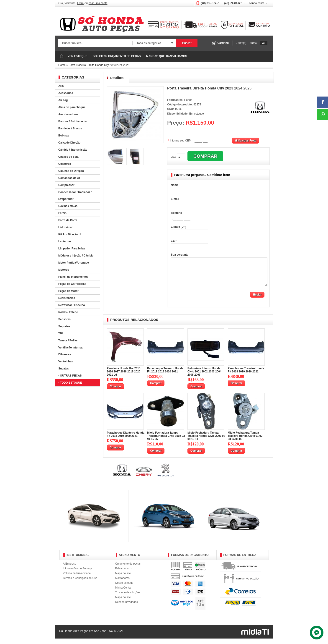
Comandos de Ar (69, 178)
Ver (264, 43)
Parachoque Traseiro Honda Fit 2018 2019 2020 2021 (165, 375)
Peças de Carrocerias (72, 284)
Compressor (66, 185)
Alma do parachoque (72, 107)
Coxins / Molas (68, 206)
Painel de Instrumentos (73, 277)
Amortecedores (68, 114)
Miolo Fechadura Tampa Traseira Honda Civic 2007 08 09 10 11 (206, 441)
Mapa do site (123, 579)
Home (62, 65)
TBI (60, 333)
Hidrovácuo (66, 227)
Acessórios (66, 93)
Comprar (115, 392)
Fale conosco (123, 574)
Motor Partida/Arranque (74, 263)
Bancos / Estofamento (73, 121)
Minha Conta (123, 593)
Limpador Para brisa (72, 249)
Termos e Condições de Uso (80, 584)
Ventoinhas (66, 361)
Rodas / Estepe (68, 312)
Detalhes (117, 78)
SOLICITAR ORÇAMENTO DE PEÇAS (117, 56)
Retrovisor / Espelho (72, 305)
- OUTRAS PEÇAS (70, 376)
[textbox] (95, 43)
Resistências (67, 298)
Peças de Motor (68, 291)
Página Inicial (61, 56)
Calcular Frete (245, 141)
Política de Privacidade (77, 579)
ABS (61, 86)
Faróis (62, 213)
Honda (188, 100)
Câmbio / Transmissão (73, 150)
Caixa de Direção (69, 143)
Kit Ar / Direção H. (70, 234)
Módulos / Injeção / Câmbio (76, 256)
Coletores (65, 164)
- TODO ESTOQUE (70, 383)
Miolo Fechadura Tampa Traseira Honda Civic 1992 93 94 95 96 (166, 441)
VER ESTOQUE (77, 56)
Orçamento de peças (128, 569)
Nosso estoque (124, 588)
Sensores (64, 319)
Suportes (64, 326)
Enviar (257, 300)
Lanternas (65, 241)
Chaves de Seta (68, 157)
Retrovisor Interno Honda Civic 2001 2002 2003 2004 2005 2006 (204, 377)
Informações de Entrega (77, 574)
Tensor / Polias (68, 340)
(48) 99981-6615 (234, 3)
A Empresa (70, 569)
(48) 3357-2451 (210, 3)
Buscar (187, 43)
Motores (64, 270)
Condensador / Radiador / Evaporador (75, 196)
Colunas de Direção (71, 171)
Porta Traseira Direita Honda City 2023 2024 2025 (99, 65)
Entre (80, 3)
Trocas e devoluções (128, 598)
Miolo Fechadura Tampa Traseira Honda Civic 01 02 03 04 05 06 (245, 441)
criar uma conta (98, 3)
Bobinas (64, 136)
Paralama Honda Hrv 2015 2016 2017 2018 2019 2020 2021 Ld (124, 377)
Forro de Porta (68, 220)
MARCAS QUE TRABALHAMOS (167, 56)
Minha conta (257, 3)
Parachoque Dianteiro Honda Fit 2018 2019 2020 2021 (126, 440)
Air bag (63, 100)
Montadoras (122, 584)
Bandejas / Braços (70, 128)
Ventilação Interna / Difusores (71, 351)
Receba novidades (127, 607)
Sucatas (64, 369)
